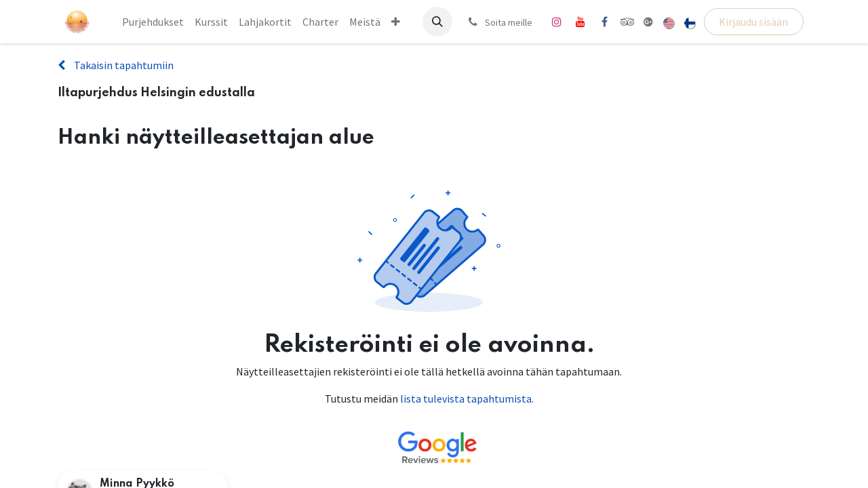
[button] (437, 22)
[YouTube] (580, 22)
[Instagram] (557, 22)
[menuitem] (153, 22)
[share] (648, 22)
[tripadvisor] (628, 22)
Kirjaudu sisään (753, 22)
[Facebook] (604, 22)
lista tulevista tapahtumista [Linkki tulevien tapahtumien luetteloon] (466, 399)
